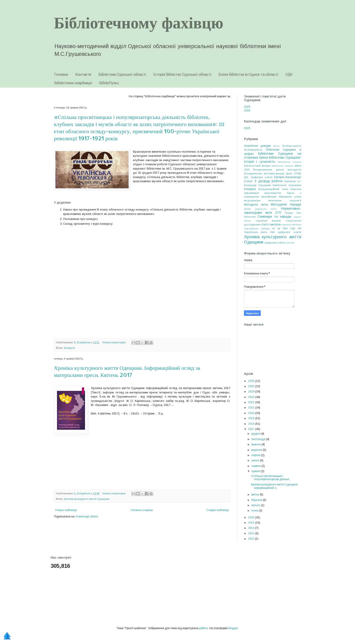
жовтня (256, 444)
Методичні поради (286, 204)
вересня (257, 450)
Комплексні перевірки (287, 185)
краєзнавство (273, 193)
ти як (276, 228)
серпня (256, 455)
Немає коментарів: (114, 342)
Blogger (233, 628)
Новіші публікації (66, 510)
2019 (252, 418)
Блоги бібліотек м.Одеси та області (248, 74)
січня (255, 511)
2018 (252, 424)
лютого (256, 505)
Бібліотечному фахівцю (139, 22)
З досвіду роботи (268, 181)
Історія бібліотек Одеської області (182, 74)
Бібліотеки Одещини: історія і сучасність (273, 160)
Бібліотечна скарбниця (73, 83)
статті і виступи (271, 225)
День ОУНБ (294, 173)
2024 (252, 392)
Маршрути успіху (290, 197)
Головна (61, 74)
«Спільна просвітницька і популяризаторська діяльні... (271, 478)
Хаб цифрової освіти (286, 232)
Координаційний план (273, 189)
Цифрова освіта (275, 243)
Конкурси (69, 348)
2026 (247, 111)
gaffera (203, 628)
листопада (259, 439)
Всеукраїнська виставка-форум (264, 173)
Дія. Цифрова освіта (258, 177)
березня (257, 500)
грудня (256, 434)
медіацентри (252, 200)
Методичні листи (256, 205)
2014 (252, 528)
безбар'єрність (292, 146)
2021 (252, 408)
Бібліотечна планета (289, 162)
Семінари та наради (274, 216)
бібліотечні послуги (282, 166)
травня (256, 471)
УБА (285, 228)
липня (256, 460)
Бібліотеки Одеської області (122, 74)
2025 (247, 107)
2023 (252, 397)
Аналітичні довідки (257, 146)
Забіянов (290, 181)
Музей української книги (260, 209)
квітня (256, 495)
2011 (252, 539)
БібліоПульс (109, 83)
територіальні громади (257, 229)
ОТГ (279, 213)
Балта (276, 146)
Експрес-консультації (288, 177)
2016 (252, 517)
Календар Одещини (257, 185)
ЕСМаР (248, 181)
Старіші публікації (218, 510)
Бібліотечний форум (257, 166)
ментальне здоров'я (285, 200)
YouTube (290, 243)
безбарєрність (253, 150)
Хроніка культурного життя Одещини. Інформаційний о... (274, 486)
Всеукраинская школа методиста (277, 170)
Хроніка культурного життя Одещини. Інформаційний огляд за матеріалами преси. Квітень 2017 (127, 371)
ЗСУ (299, 181)
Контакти (83, 74)
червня (256, 466)
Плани (289, 213)
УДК (289, 74)
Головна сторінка (142, 510)
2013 (252, 533)
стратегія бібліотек (291, 225)
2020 (252, 413)
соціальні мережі (268, 221)
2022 (252, 402)
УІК (299, 228)
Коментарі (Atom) (87, 517)
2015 (252, 523)
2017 (252, 429)
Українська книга (256, 232)
